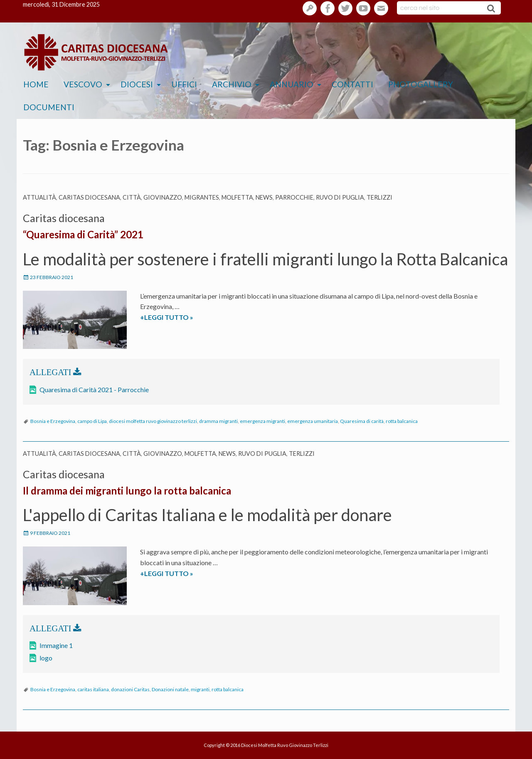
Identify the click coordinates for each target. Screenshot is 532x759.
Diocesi (137, 84)
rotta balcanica (402, 421)
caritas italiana (93, 689)
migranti (200, 689)
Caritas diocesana (89, 197)
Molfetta (237, 197)
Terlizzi (379, 197)
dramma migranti (218, 421)
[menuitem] (36, 85)
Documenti (49, 107)
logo (46, 658)
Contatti (352, 84)
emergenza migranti (262, 421)
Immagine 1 (56, 645)
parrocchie (294, 197)
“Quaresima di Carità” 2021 (83, 234)
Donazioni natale (170, 689)
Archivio (232, 84)
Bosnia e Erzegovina (53, 421)
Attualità (39, 197)
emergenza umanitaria (313, 421)
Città (132, 197)
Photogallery (421, 84)
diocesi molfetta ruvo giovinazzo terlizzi (153, 421)
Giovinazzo (163, 197)
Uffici (184, 84)
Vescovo (83, 84)
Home (36, 84)
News (264, 197)
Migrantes (202, 197)
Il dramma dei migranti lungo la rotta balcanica (127, 491)
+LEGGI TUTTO (183, 317)
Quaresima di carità (362, 421)
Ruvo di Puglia (340, 197)
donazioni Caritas (130, 689)
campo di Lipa (92, 421)
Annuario (292, 84)
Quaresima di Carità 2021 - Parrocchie (94, 389)
